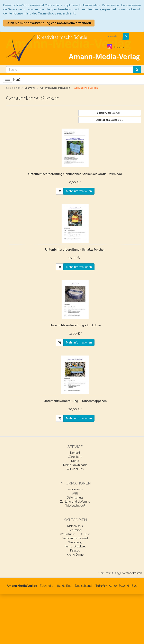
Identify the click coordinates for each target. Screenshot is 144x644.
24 (110, 120)
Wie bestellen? (75, 506)
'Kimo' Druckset (75, 546)
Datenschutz (75, 498)
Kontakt (75, 453)
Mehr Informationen (79, 191)
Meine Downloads (75, 465)
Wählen (110, 113)
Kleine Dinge (75, 555)
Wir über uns (75, 469)
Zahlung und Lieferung (75, 502)
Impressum (75, 489)
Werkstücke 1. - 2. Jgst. (75, 534)
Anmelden (113, 36)
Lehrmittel (75, 530)
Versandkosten (132, 573)
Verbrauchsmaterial (75, 538)
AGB (75, 493)
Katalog (75, 550)
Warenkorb (75, 457)
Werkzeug (75, 542)
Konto (75, 461)
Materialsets (75, 526)
